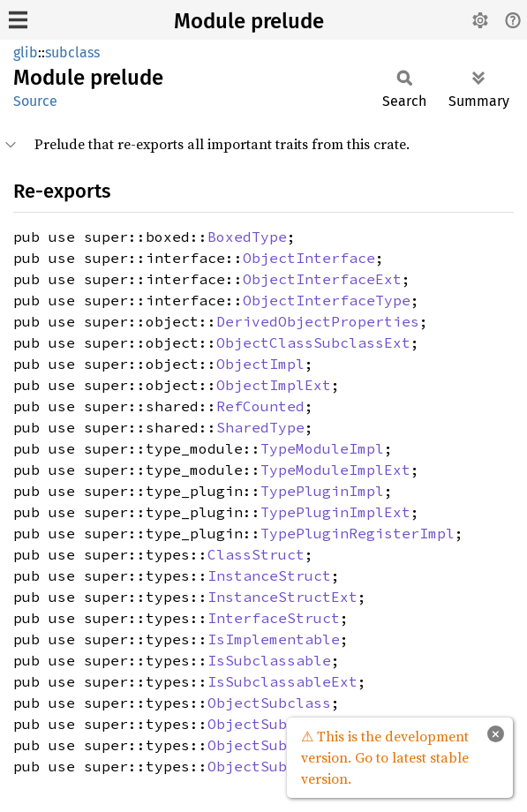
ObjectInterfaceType (327, 300)
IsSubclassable (269, 660)
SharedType (260, 427)
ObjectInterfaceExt (322, 279)
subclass (72, 53)
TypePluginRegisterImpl (358, 533)
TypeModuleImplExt (335, 470)
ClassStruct (256, 554)
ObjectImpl (260, 364)
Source (35, 101)
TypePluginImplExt (335, 512)
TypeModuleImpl (322, 448)
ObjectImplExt (274, 385)
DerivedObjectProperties (318, 321)
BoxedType (247, 237)
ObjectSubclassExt (282, 724)
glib (26, 53)
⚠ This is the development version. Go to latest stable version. (385, 757)
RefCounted (260, 406)
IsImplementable (274, 639)
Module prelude (249, 21)
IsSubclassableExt (282, 681)
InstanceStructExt (282, 597)
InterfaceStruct (274, 618)
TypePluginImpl (322, 491)
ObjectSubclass (269, 703)
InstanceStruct (269, 575)
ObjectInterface (309, 258)
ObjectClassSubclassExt (313, 342)
